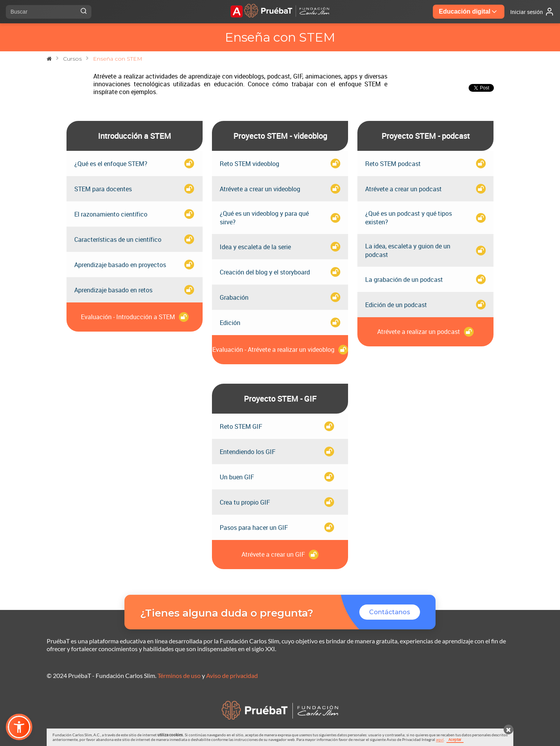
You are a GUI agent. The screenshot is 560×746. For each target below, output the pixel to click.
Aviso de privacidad (232, 675)
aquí (440, 739)
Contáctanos (390, 612)
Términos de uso (179, 675)
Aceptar (455, 739)
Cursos (72, 59)
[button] (19, 727)
